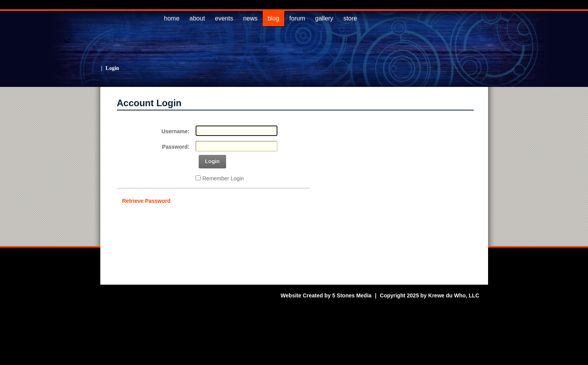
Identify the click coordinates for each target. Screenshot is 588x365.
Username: (176, 131)
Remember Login (223, 178)
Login (112, 68)
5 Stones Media (352, 295)
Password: (176, 147)
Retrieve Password (146, 201)
